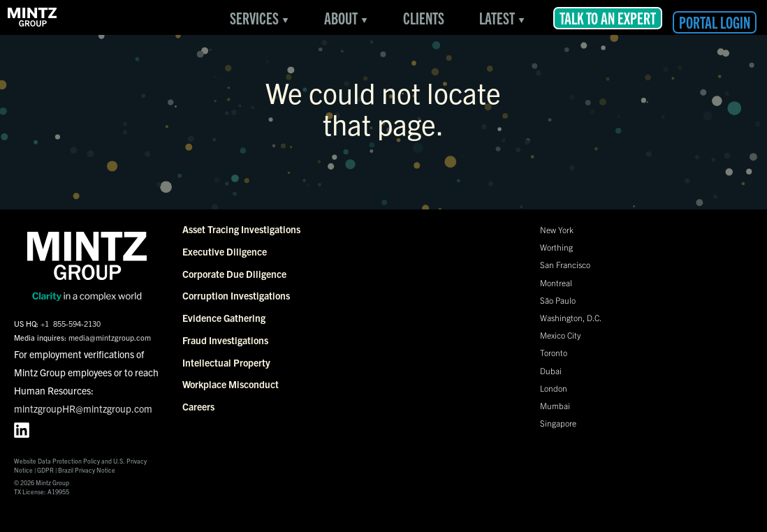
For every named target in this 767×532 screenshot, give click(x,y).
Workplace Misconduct (231, 384)
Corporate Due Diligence (234, 274)
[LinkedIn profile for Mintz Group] (22, 430)
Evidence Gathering (224, 318)
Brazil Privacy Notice (87, 470)
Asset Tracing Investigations (241, 229)
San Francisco (565, 264)
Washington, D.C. (571, 317)
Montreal (556, 282)
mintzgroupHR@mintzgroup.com (83, 408)
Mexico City (560, 335)
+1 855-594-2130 (71, 323)
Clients (424, 17)
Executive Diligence (225, 251)
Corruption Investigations (236, 295)
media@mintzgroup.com (110, 337)
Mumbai (555, 405)
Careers (198, 406)
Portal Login (715, 22)
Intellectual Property (226, 362)
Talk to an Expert (608, 17)
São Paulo (558, 300)
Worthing (556, 247)
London (554, 388)
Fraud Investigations (225, 340)
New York (557, 229)
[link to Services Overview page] (33, 17)
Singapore (558, 423)
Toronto (554, 352)
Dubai (551, 370)
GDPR (45, 470)
